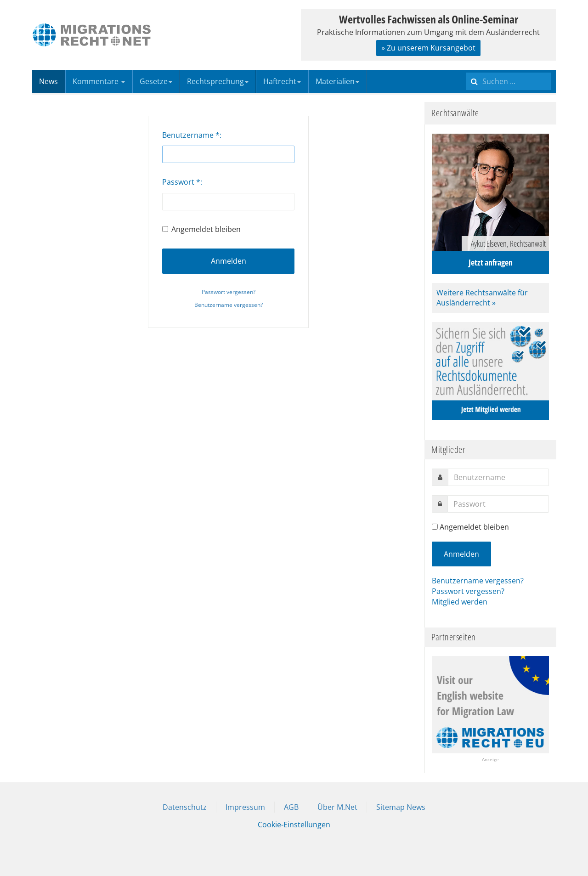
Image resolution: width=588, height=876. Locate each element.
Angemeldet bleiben (201, 229)
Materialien (337, 81)
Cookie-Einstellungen (294, 825)
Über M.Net (337, 807)
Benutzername (191, 135)
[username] (498, 477)
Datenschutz (185, 807)
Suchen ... (466, 70)
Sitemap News (401, 807)
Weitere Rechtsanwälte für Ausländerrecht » (482, 298)
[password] (498, 504)
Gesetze (156, 81)
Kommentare (99, 81)
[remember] (435, 527)
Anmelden (229, 261)
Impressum (245, 807)
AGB (291, 807)
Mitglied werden (460, 602)
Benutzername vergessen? (229, 305)
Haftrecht (282, 81)
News (48, 81)
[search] (509, 81)
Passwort (181, 182)
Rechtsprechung (218, 81)
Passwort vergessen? (229, 292)
